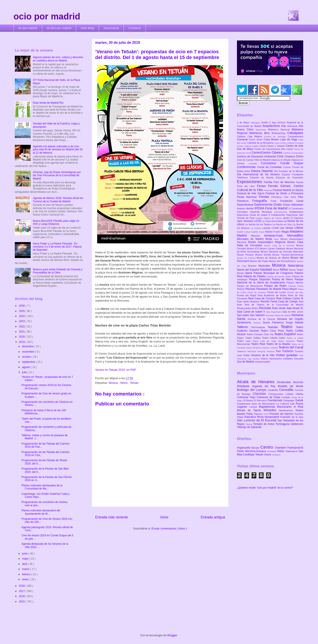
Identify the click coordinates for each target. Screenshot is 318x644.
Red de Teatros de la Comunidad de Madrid (274, 305)
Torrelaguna (283, 424)
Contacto (135, 28)
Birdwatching (279, 133)
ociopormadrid (262, 362)
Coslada (286, 397)
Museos (253, 266)
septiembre (29, 362)
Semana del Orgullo (290, 319)
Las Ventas (287, 228)
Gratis (278, 204)
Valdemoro (297, 424)
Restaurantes (244, 308)
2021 (22, 332)
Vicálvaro (276, 455)
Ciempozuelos (277, 394)
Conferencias (247, 167)
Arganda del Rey (265, 386)
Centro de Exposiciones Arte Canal (274, 149)
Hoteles (241, 208)
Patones (259, 414)
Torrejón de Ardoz (264, 424)
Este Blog (87, 28)
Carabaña (273, 390)
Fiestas (265, 197)
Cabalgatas (295, 133)
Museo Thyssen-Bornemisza (288, 255)
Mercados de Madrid (251, 239)
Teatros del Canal (291, 347)
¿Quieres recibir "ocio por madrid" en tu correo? (265, 488)
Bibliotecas (257, 133)
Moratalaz (272, 451)
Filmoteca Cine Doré (285, 197)
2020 (22, 337)
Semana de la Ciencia (262, 319)
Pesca (300, 286)
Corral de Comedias (270, 167)
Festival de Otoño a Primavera (284, 193)
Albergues (256, 123)
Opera (249, 273)
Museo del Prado (260, 261)
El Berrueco (261, 400)
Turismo (288, 351)
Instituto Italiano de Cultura (269, 218)
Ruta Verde (279, 308)
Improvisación (282, 212)
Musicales (265, 266)
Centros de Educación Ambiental (257, 157)
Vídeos (265, 359)
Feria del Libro (247, 186)
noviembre (29, 352)
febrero (27, 574)
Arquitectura (272, 126)
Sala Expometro (274, 312)
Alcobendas (285, 382)
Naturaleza (295, 266)
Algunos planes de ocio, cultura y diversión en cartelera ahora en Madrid (58, 59)
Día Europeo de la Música (289, 171)
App (275, 122)
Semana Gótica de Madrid (278, 315)
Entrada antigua (213, 517)
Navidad (266, 269)
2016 (22, 596)
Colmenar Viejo (247, 397)
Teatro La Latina (295, 338)
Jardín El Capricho (293, 218)
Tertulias (271, 351)
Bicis (268, 133)
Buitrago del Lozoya (252, 390)
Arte (284, 126)
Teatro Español (285, 334)
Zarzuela (299, 359)
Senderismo (245, 323)
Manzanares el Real (290, 407)
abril (25, 564)
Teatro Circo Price (273, 331)
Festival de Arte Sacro (251, 193)
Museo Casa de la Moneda (280, 246)
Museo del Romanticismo (283, 261)
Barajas (256, 448)
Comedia (255, 163)
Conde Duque (292, 163)
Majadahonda (268, 407)
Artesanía (293, 126)
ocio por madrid (47, 16)
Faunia (300, 182)
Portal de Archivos (257, 292)
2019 (22, 342)
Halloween (297, 205)
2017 (22, 591)
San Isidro (243, 315)
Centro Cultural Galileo (248, 146)
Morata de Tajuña (250, 410)
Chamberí (281, 448)
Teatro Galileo (254, 338)
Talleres (244, 327)
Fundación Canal (292, 201)
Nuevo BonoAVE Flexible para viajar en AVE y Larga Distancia (56, 222)
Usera (268, 455)
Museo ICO (253, 248)
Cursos (288, 167)
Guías (287, 205)
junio (25, 554)
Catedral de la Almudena (261, 143)
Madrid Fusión (273, 232)
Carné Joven (256, 140)
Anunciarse (111, 28)
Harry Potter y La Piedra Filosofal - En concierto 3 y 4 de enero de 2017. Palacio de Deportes (57, 247)
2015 (22, 602)
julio (25, 372)
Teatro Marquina (287, 341)
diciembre (28, 346)
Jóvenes (249, 221)
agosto (26, 367)
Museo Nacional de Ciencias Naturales (282, 252)
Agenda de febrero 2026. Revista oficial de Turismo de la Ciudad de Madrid (58, 200)
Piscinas (251, 289)
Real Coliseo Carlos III (290, 298)
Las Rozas (297, 404)
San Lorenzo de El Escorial (257, 420)
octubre (27, 357)
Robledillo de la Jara (292, 417)
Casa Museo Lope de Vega (281, 140)
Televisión (252, 351)
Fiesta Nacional (248, 197)
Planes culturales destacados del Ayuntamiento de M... (41, 512)
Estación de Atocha (263, 178)
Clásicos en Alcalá (281, 160)
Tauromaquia (259, 327)
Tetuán (134, 383)
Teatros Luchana (270, 348)
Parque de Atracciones (251, 286)
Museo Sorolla (264, 255)
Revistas (266, 308)
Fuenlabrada (275, 400)
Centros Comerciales (293, 153)
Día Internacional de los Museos (259, 174)
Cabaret (242, 136)
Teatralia (274, 327)
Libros (299, 228)
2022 (22, 327)
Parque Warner (295, 283)
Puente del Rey (295, 292)
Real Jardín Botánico (249, 302)
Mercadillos (295, 235)
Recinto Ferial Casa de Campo (280, 302)
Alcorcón (298, 382)
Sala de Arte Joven (293, 312)
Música (114, 383)
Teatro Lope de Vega (265, 341)
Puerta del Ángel (247, 295)
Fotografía (261, 201)
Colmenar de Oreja (269, 397)
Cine (281, 156)
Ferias (262, 186)
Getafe (299, 400)
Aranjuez (245, 386)
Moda (270, 239)
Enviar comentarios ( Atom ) (169, 528)
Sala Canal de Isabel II (251, 312)
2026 (22, 306)
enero (26, 579)
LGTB (258, 221)
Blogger (172, 635)
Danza (256, 171)
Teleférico (242, 351)
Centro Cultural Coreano (292, 143)
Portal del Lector (277, 292)
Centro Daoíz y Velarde (273, 146)
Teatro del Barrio (254, 348)
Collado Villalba (294, 394)
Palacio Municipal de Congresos (274, 273)
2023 (22, 321)
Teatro (288, 327)
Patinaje (293, 286)
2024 (22, 316)
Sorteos (258, 323)
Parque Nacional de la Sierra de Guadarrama (270, 281)
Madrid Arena (258, 232)
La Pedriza (256, 228)
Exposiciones (250, 182)
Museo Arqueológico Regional (268, 242)
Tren (279, 351)
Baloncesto (262, 130)
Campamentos (295, 136)
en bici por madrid (59, 28)
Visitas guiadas (287, 355)
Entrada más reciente (112, 517)
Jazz (240, 221)
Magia (286, 232)
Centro (267, 447)
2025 (22, 311)
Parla (250, 414)
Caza (277, 143)
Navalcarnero (287, 410)
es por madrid (28, 28)
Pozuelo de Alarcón (282, 414)
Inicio (164, 517)
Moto (277, 239)
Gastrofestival (245, 205)
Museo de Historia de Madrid (274, 258)
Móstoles (271, 410)
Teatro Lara (245, 341)
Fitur (301, 197)
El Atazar (249, 400)
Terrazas (262, 351)
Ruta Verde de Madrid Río (48, 103)
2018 (22, 586)
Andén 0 (267, 122)
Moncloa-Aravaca (256, 451)
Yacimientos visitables (281, 359)
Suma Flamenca (274, 323)
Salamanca (292, 451)
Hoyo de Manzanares (264, 404)
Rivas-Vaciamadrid (269, 417)
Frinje (275, 201)
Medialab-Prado (276, 236)
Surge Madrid (294, 323)
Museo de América (247, 258)
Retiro (256, 308)
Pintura (241, 289)
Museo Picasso (246, 255)
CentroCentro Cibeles (267, 153)
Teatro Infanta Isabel (274, 338)
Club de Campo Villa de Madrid (254, 160)
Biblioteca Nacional (280, 130)
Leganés (243, 407)
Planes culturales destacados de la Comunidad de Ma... (42, 487)
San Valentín (258, 315)
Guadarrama (244, 404)
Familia (269, 182)
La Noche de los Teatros (259, 224)
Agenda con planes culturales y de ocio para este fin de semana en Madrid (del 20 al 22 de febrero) (58, 150)
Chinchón (260, 394)
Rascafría (251, 417)
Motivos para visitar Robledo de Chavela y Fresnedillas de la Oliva (58, 271)
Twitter (247, 355)
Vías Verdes (254, 359)
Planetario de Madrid (269, 289)
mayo (26, 559)
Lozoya (254, 407)
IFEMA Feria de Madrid (272, 208)
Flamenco (245, 201)
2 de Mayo (244, 122)
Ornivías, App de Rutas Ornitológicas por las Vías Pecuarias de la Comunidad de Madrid (57, 175)
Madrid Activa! (244, 232)
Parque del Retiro (276, 286)
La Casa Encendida (273, 221)
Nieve (276, 270)
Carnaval (243, 140)
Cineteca (290, 157)
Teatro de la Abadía (279, 344)
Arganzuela (244, 448)
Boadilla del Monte (291, 386)
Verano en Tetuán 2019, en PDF (116, 370)
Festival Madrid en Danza (288, 190)
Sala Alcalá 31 (295, 308)
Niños (124, 383)
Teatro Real (259, 344)
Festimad (268, 190)
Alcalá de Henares (257, 382)
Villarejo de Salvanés (249, 427)
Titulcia (249, 424)
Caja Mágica (256, 136)
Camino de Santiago (276, 137)
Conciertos (271, 163)
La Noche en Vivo (283, 224)
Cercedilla (287, 390)
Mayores (258, 236)
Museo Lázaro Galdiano (273, 248)
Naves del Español (249, 270)
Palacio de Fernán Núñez (279, 276)
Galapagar (289, 400)
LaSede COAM (271, 228)
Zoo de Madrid (246, 362)
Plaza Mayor (290, 289)
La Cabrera (283, 404)
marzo (26, 569)
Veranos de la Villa (263, 355)
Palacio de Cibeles (255, 276)
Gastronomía (264, 204)
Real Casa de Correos (262, 298)
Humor (250, 208)
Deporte (268, 171)
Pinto (267, 414)
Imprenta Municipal (262, 212)
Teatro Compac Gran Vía (260, 334)
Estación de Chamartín (290, 178)
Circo (299, 156)
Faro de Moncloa (285, 182)
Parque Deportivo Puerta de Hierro (272, 279)
